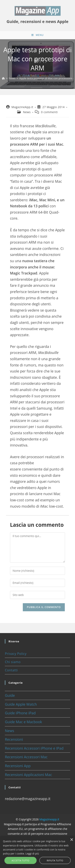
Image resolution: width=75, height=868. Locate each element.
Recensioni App (18, 766)
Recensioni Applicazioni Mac (28, 775)
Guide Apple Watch (21, 704)
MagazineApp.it (22, 107)
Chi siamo (13, 662)
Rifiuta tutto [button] (55, 860)
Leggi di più (32, 854)
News (27, 112)
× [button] (71, 840)
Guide (10, 695)
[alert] (37, 852)
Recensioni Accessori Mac (26, 757)
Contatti (11, 670)
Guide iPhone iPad (20, 713)
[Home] (3, 78)
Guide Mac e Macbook (23, 722)
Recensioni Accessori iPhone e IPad (34, 748)
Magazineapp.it (49, 819)
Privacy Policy (16, 654)
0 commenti (49, 112)
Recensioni (14, 739)
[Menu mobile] (37, 35)
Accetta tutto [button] (20, 860)
